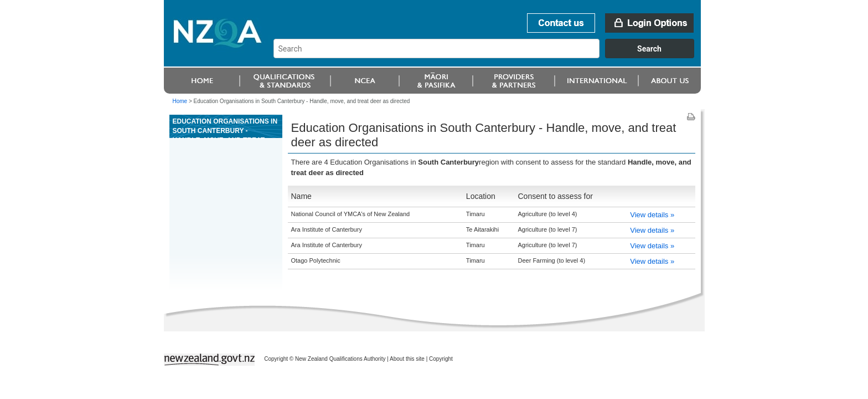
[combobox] (489, 55)
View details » (652, 215)
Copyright (441, 359)
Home (180, 101)
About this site (407, 359)
